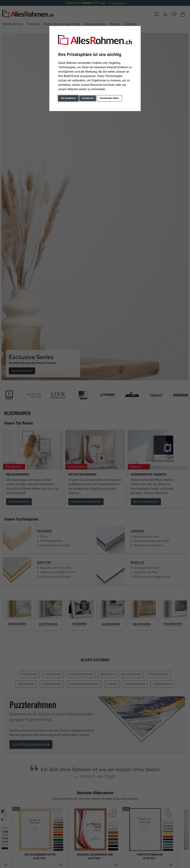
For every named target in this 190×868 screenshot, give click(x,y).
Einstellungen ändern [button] (109, 98)
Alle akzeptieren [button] (68, 98)
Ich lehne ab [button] (88, 98)
